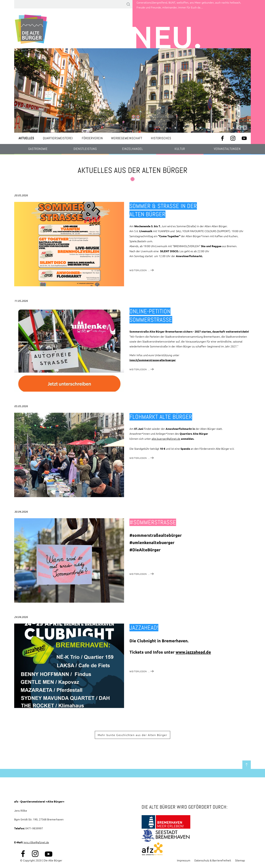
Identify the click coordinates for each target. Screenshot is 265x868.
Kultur (180, 149)
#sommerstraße (153, 522)
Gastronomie (38, 149)
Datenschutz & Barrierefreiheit (213, 860)
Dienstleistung (85, 149)
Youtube (244, 138)
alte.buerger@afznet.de (166, 439)
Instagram (233, 138)
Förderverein (92, 138)
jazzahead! (144, 628)
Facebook (222, 138)
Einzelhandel (133, 149)
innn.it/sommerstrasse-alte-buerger (153, 360)
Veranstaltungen (227, 149)
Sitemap (240, 860)
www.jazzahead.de (193, 652)
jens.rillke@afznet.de (36, 842)
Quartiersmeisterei (58, 138)
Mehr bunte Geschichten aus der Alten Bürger (132, 735)
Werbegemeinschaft (127, 138)
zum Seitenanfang (247, 765)
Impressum (184, 860)
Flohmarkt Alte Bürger (161, 417)
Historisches (161, 138)
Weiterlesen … (142, 270)
